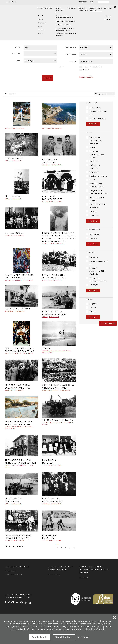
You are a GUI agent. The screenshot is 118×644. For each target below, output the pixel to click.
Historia (40, 19)
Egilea (73, 61)
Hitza (17, 47)
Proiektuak (72, 8)
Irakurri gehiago (62, 629)
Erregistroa (83, 2)
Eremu (60, 10)
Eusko (45, 8)
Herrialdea (70, 47)
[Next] (74, 548)
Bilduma (16, 54)
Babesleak (41, 30)
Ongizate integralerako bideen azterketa (66, 35)
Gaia (18, 61)
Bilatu (48, 78)
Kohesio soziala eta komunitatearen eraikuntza (65, 17)
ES (9, 2)
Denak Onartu (39, 637)
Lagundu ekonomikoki (13, 574)
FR (12, 2)
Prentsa (40, 34)
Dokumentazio (96, 9)
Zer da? (40, 16)
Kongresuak (42, 23)
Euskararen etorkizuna (63, 25)
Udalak (83, 9)
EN (15, 2)
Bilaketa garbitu (86, 77)
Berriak (108, 8)
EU (6, 2)
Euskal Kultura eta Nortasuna (65, 21)
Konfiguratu (84, 637)
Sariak (40, 26)
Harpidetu (84, 578)
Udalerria (71, 54)
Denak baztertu (64, 637)
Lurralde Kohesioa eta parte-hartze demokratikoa (65, 29)
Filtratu (93, 124)
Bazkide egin (10, 571)
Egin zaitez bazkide (108, 323)
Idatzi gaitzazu (54, 575)
